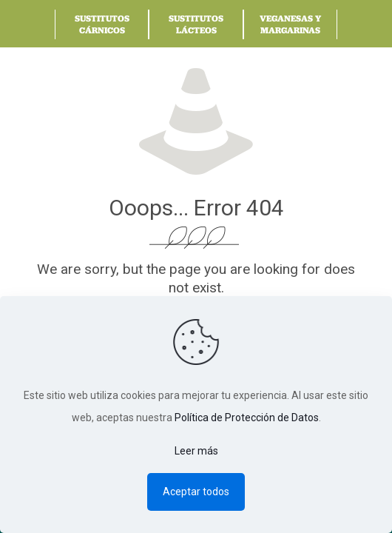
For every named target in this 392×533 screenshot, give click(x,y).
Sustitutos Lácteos (196, 24)
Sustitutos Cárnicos (102, 24)
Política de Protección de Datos (247, 418)
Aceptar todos (196, 492)
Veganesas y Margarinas (290, 24)
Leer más (196, 451)
